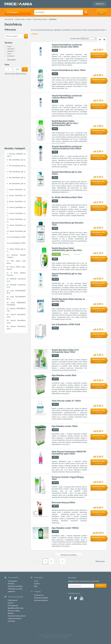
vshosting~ (65, 637)
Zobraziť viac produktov (69, 555)
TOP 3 (55, 101)
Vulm (10, 54)
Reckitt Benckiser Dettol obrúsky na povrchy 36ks (68, 300)
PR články (11, 584)
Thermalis (12, 49)
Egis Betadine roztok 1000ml (65, 528)
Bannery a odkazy (14, 611)
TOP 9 (55, 259)
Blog (102, 12)
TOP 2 (55, 74)
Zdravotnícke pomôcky (40, 19)
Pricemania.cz (39, 595)
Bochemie (12, 56)
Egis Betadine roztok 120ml (65, 426)
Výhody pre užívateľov (15, 586)
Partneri (11, 603)
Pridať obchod (13, 600)
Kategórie (13, 12)
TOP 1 (55, 50)
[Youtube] (82, 599)
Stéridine (11, 51)
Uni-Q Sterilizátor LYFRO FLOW (66, 324)
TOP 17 (55, 457)
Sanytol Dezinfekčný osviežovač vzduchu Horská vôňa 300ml (67, 46)
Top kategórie (12, 581)
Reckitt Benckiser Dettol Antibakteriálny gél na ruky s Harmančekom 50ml (65, 123)
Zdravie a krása (20, 19)
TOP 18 (55, 483)
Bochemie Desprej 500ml (64, 503)
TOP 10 (55, 279)
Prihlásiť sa (100, 4)
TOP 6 (55, 177)
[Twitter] (76, 599)
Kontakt (37, 584)
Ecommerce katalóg (41, 600)
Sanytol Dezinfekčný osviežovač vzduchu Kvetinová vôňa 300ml (67, 147)
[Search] (86, 12)
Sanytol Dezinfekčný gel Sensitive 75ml (68, 224)
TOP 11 (55, 305)
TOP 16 (55, 430)
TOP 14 (55, 379)
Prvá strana (37, 561)
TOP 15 (55, 404)
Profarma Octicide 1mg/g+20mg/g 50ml (68, 478)
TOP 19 (55, 506)
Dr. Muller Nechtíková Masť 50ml (67, 197)
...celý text (34, 34)
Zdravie (29, 19)
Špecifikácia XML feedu (16, 608)
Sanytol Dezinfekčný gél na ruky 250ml (67, 173)
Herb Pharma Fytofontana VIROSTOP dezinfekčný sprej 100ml (69, 453)
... (57, 561)
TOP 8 (55, 228)
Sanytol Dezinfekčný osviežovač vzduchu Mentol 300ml (67, 97)
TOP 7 (55, 201)
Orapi (11, 46)
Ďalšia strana (100, 561)
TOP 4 (55, 129)
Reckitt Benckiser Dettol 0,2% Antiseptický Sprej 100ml (65, 351)
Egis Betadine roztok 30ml (64, 375)
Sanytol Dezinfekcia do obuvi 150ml (69, 70)
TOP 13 (55, 355)
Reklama (11, 613)
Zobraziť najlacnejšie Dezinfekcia (15, 74)
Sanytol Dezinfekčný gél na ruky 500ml (67, 275)
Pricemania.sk (9, 19)
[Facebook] (70, 599)
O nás (36, 581)
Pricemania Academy (41, 598)
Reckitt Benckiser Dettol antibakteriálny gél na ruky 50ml (67, 249)
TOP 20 (55, 531)
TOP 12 (55, 328)
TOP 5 (55, 152)
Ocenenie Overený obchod (17, 616)
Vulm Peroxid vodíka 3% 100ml (66, 401)
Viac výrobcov (11, 60)
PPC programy (13, 605)
